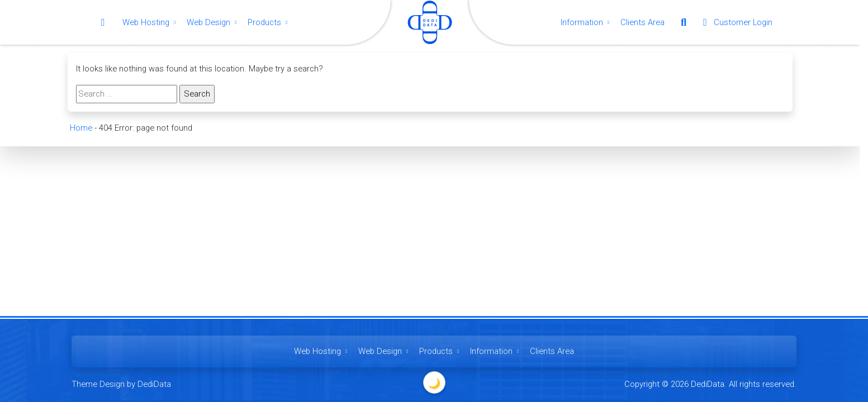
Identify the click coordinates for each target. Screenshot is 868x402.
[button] (684, 22)
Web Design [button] (213, 22)
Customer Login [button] (736, 22)
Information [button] (586, 22)
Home (80, 128)
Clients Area (642, 22)
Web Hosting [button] (150, 22)
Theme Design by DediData (121, 384)
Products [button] (269, 22)
